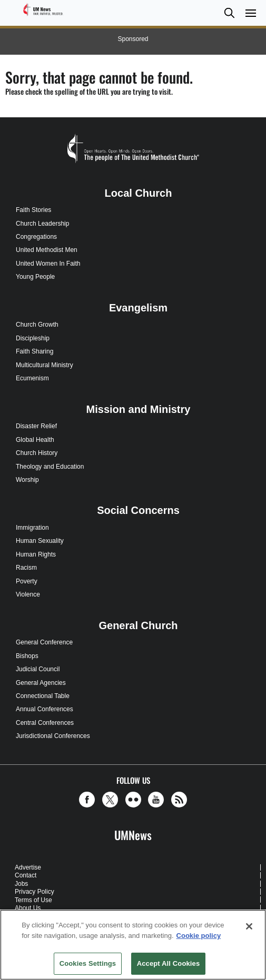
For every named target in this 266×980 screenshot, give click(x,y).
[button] (229, 13)
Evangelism (138, 308)
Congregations (36, 237)
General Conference (44, 642)
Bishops (27, 656)
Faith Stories (33, 210)
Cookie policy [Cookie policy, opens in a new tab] (199, 936)
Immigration (32, 528)
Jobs (21, 884)
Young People (35, 277)
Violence (28, 594)
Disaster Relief (36, 426)
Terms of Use (33, 900)
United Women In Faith (48, 264)
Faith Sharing (35, 351)
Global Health (35, 440)
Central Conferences (45, 723)
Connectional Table (43, 696)
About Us (28, 908)
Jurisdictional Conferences (53, 736)
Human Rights (36, 554)
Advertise (28, 867)
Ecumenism (32, 378)
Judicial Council (38, 669)
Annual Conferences (45, 709)
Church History (37, 453)
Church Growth (37, 325)
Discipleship (33, 338)
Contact (26, 875)
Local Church (139, 193)
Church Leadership (42, 224)
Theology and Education (50, 467)
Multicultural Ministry (45, 365)
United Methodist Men (47, 250)
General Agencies (41, 683)
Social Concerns (138, 510)
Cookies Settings (88, 963)
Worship (27, 480)
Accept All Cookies (169, 963)
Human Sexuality (40, 541)
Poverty (27, 581)
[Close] (249, 926)
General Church (138, 625)
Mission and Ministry (139, 409)
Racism (26, 568)
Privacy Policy (35, 892)
